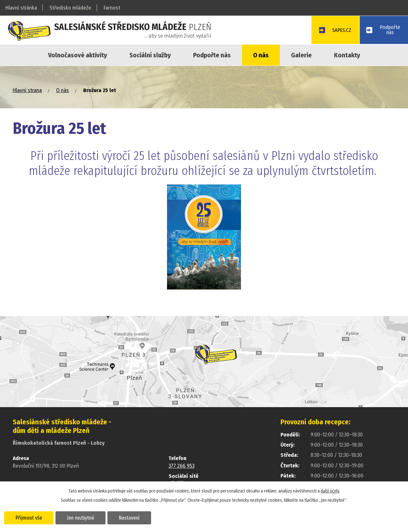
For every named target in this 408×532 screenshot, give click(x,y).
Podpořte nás (212, 55)
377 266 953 (182, 466)
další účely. (330, 491)
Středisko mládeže (70, 8)
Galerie (301, 55)
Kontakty (347, 55)
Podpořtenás (390, 30)
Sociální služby (150, 55)
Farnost (112, 8)
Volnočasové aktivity (78, 55)
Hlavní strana (27, 90)
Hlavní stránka (21, 8)
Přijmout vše (29, 517)
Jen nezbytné (82, 517)
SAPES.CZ (339, 31)
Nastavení (132, 517)
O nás (261, 55)
